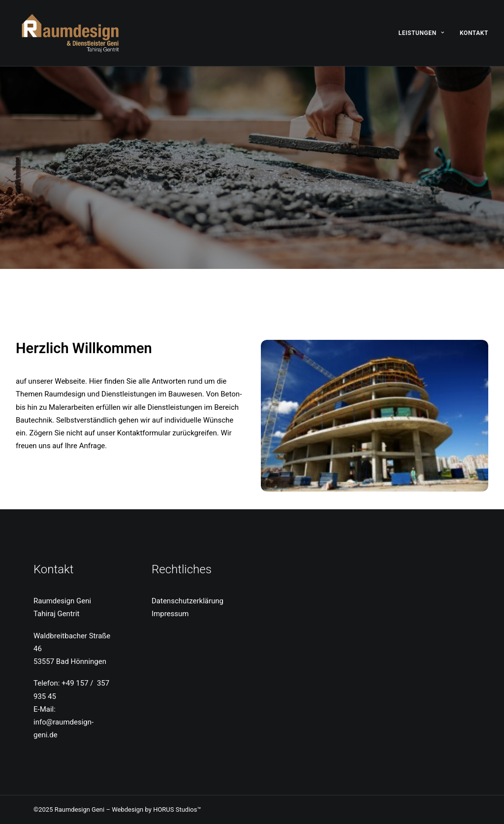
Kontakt (474, 33)
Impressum (170, 614)
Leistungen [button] (422, 33)
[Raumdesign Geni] (71, 33)
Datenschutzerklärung (188, 601)
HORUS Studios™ (177, 809)
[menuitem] (425, 33)
